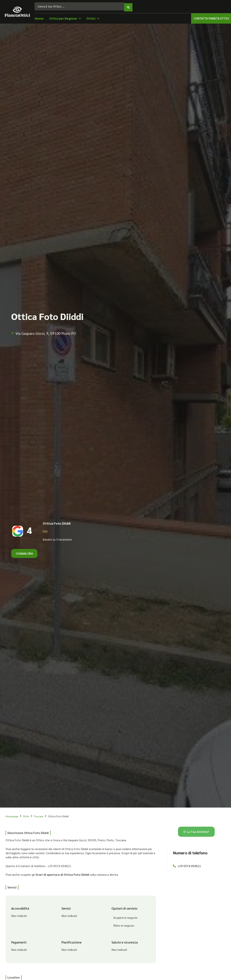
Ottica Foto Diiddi (57, 521)
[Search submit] (128, 5)
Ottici (26, 814)
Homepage (12, 814)
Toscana (39, 814)
